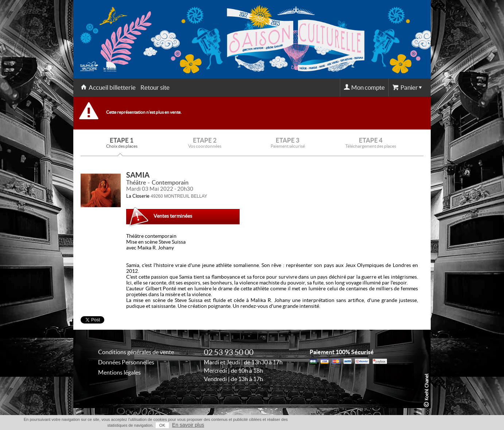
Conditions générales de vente (136, 352)
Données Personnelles (126, 362)
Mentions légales (119, 372)
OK (162, 425)
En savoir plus (188, 425)
